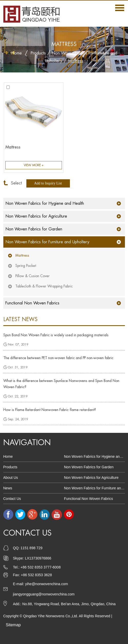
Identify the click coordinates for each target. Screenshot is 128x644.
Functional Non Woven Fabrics (32, 303)
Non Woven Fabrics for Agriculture (36, 216)
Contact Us (12, 499)
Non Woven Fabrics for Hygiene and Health (45, 203)
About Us (11, 478)
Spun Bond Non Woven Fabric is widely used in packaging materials (56, 335)
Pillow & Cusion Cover (33, 276)
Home (16, 53)
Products (38, 53)
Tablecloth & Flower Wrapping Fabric (44, 286)
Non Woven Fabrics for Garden (34, 229)
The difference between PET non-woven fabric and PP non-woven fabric (58, 358)
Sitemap (13, 625)
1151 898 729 (31, 548)
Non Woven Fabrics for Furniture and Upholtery (47, 242)
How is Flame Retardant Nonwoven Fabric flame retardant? (50, 410)
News (8, 488)
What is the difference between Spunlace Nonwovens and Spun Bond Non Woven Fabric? (61, 384)
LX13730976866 (38, 558)
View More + (34, 165)
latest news (20, 319)
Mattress (76, 61)
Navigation (27, 443)
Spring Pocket (26, 266)
